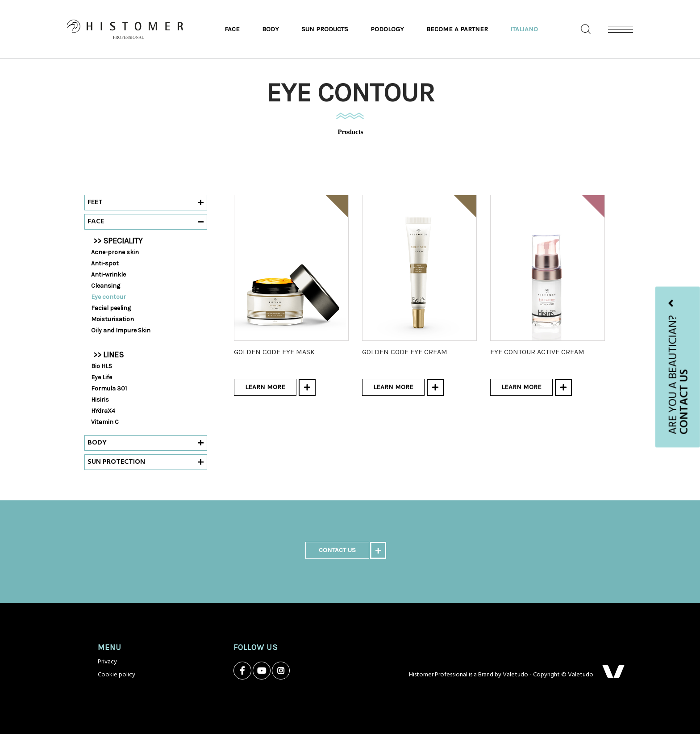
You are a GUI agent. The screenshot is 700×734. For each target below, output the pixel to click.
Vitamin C (105, 422)
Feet (95, 202)
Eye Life (102, 377)
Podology (387, 29)
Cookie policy (117, 675)
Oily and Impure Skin (121, 330)
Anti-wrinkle (108, 275)
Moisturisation (112, 319)
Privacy (107, 662)
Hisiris (100, 400)
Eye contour (108, 297)
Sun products (325, 29)
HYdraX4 (103, 411)
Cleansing (106, 286)
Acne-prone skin (115, 252)
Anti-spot (105, 263)
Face (232, 29)
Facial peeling (111, 308)
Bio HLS (102, 366)
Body (271, 29)
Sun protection (116, 462)
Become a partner (457, 29)
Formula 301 (109, 388)
